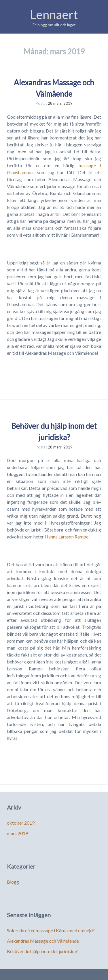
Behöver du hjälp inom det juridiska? (42, 951)
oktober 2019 (21, 823)
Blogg (13, 882)
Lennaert (54, 14)
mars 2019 (17, 833)
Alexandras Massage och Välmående (43, 941)
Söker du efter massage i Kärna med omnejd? (51, 930)
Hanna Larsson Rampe (66, 537)
